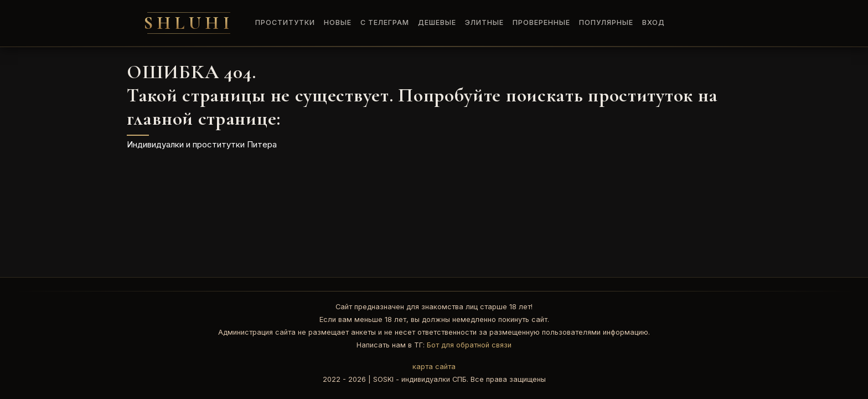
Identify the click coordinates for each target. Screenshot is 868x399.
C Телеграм (385, 22)
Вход (653, 22)
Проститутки (285, 22)
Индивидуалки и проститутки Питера (202, 144)
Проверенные (541, 22)
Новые (338, 22)
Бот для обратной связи (469, 345)
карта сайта (434, 367)
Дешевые (437, 22)
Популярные (606, 22)
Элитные (484, 22)
